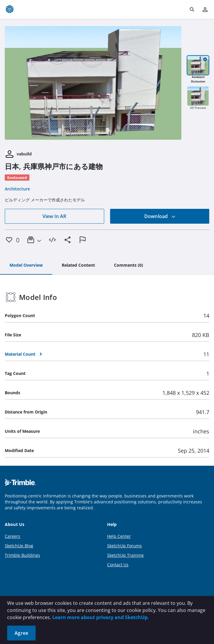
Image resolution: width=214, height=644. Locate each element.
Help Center (119, 536)
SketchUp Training (125, 555)
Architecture (17, 189)
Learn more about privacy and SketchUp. (101, 617)
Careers (12, 536)
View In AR (54, 216)
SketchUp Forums (125, 546)
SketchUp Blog (19, 546)
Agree (21, 633)
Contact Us (118, 565)
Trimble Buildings (22, 555)
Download (160, 216)
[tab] (26, 265)
